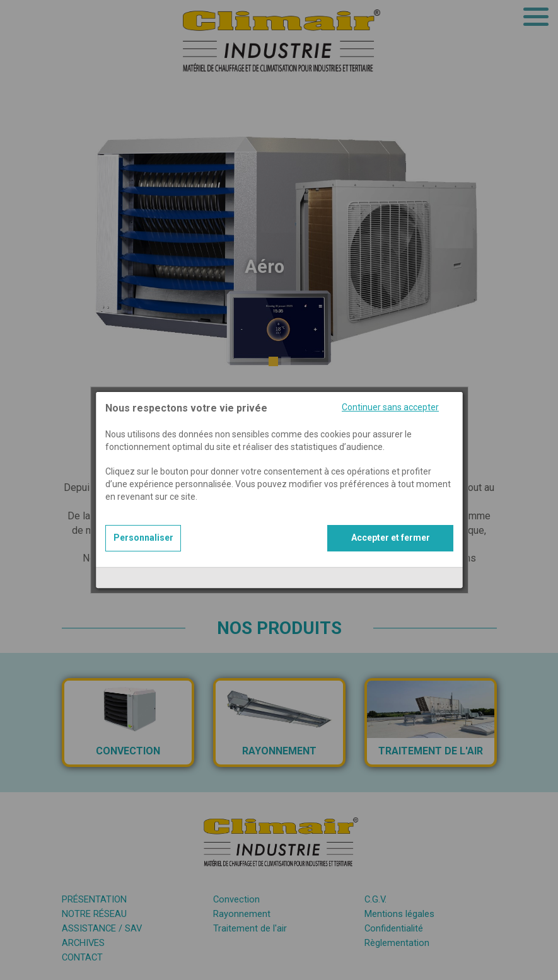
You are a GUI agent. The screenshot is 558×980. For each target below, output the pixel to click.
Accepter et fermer (391, 519)
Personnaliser (143, 519)
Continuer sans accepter (390, 389)
